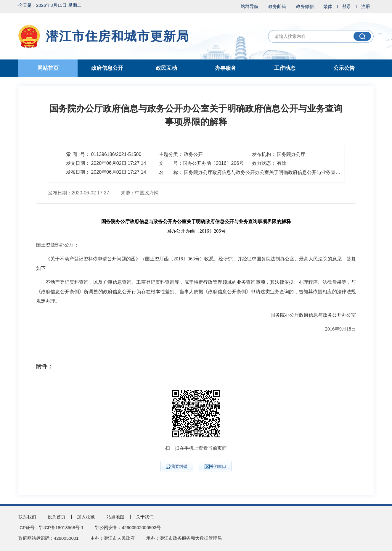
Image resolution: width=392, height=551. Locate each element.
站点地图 (115, 517)
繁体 (328, 6)
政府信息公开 (107, 68)
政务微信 (305, 6)
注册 (366, 6)
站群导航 (250, 6)
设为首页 (57, 517)
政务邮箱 (277, 6)
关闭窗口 (215, 467)
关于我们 (145, 517)
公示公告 (344, 68)
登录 (347, 6)
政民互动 (166, 68)
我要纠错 (177, 466)
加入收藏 (86, 517)
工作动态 (285, 68)
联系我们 (27, 517)
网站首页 (48, 68)
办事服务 (226, 68)
